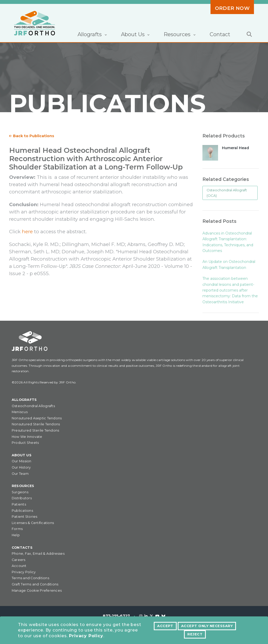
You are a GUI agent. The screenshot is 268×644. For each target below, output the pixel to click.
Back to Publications (32, 136)
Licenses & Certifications (33, 523)
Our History (21, 467)
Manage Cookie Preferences (37, 591)
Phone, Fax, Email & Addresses (38, 554)
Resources (23, 486)
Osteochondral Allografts (33, 406)
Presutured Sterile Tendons (35, 430)
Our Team (20, 474)
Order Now (232, 8)
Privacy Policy (86, 636)
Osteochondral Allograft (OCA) (227, 193)
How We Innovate (27, 437)
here (27, 232)
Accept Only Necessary (207, 626)
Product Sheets (25, 443)
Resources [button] (178, 34)
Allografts (24, 400)
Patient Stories (25, 517)
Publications (22, 511)
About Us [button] (133, 34)
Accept (165, 626)
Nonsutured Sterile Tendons (36, 424)
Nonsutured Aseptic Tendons (37, 418)
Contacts (22, 548)
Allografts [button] (90, 34)
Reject (195, 634)
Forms (17, 529)
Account (19, 566)
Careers (19, 560)
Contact (220, 34)
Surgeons (20, 492)
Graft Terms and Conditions (35, 584)
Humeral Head (235, 148)
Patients (19, 504)
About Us (22, 455)
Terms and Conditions (30, 578)
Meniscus (20, 412)
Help (16, 535)
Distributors (22, 498)
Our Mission (22, 461)
